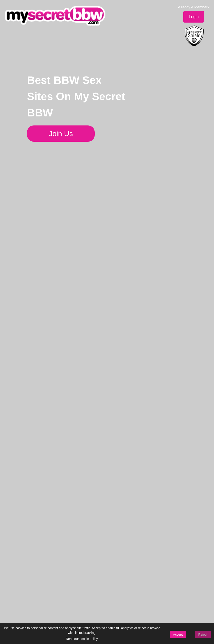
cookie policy (89, 639)
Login (194, 17)
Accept (178, 635)
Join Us (61, 134)
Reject (203, 635)
